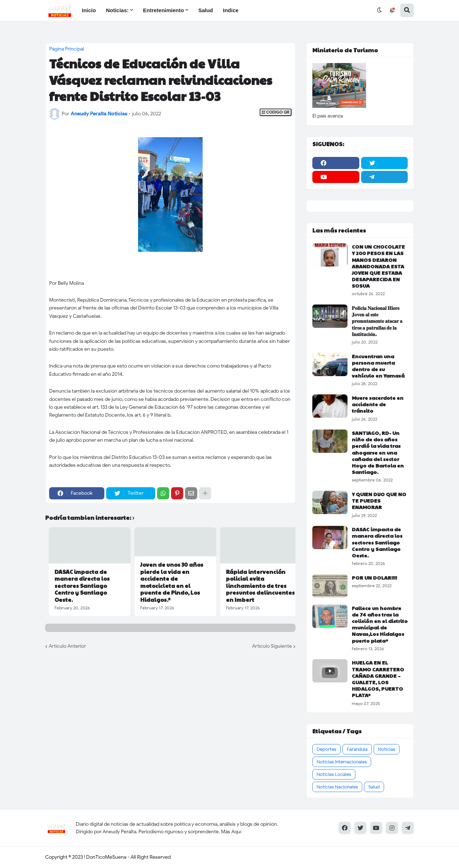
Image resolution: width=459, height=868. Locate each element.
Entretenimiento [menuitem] (164, 10)
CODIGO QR (276, 112)
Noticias (387, 749)
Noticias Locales (334, 774)
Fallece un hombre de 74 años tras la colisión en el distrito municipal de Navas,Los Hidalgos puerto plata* (380, 624)
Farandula (357, 749)
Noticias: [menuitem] (117, 10)
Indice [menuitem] (231, 10)
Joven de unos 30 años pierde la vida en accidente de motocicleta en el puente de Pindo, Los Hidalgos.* (172, 582)
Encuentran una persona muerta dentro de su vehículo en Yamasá (378, 366)
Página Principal (67, 49)
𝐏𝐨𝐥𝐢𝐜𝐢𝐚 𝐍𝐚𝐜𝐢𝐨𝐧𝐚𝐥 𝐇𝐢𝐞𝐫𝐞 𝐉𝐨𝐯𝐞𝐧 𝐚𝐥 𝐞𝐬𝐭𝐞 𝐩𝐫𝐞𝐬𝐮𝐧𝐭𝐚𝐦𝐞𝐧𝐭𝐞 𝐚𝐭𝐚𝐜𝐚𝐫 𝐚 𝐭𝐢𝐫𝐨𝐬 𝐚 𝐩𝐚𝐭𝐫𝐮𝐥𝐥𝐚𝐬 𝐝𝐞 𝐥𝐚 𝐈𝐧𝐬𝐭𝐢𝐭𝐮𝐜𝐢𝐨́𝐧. (377, 321)
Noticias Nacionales (337, 787)
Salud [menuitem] (206, 10)
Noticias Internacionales (342, 762)
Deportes (326, 749)
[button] (379, 10)
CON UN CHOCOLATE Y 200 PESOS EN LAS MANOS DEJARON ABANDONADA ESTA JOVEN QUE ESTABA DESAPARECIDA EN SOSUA (378, 266)
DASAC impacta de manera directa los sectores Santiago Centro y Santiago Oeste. (82, 586)
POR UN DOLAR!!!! (374, 577)
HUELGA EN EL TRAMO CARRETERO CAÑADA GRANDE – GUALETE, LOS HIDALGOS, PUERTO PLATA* (378, 679)
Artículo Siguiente (272, 646)
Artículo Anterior (67, 646)
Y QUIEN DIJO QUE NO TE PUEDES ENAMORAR (379, 501)
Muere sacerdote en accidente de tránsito (378, 404)
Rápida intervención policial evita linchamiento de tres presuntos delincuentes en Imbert (260, 586)
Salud (374, 787)
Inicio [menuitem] (89, 10)
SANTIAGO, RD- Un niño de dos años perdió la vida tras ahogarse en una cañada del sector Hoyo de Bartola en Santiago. (378, 452)
